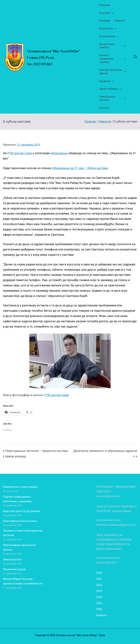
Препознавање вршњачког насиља (20, 547)
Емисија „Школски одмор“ (113, 72)
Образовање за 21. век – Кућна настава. (80, 168)
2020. (100, 573)
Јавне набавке (110, 89)
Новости (120, 21)
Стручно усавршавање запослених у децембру (17, 499)
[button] (112, 13)
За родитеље (109, 37)
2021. (100, 579)
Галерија (105, 21)
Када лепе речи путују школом (22, 511)
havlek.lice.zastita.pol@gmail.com (116, 525)
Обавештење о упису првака (20, 487)
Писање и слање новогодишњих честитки (23, 533)
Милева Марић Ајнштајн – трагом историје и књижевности (23, 581)
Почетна (104, 5)
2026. (100, 609)
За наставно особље (113, 46)
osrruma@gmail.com (108, 496)
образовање (59, 153)
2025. (100, 603)
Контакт (104, 108)
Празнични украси (14, 569)
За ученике (108, 29)
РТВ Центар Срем (20, 153)
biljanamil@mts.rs (107, 563)
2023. (100, 591)
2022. (100, 585)
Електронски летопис (113, 99)
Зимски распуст (13, 559)
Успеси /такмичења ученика (113, 59)
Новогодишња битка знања (20, 521)
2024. (100, 597)
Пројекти (107, 81)
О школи (106, 13)
